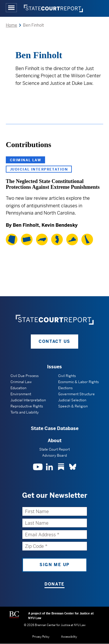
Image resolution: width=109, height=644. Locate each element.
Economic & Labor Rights (78, 382)
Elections (65, 388)
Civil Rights (67, 376)
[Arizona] (12, 239)
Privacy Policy (41, 637)
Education (18, 388)
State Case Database (55, 428)
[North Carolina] (42, 239)
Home (11, 25)
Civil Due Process (25, 376)
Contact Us (54, 341)
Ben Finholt (26, 225)
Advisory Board (54, 455)
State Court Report (54, 449)
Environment (21, 394)
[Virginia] (72, 239)
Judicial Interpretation (39, 169)
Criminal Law (25, 160)
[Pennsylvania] (27, 239)
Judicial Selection (72, 400)
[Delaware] (87, 239)
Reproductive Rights (27, 406)
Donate (54, 584)
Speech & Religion (73, 406)
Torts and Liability (25, 412)
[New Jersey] (57, 239)
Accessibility (69, 637)
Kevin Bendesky (60, 225)
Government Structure (76, 394)
